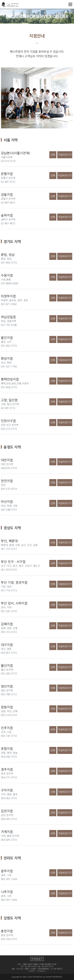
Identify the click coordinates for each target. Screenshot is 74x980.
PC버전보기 (37, 959)
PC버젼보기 (41, 971)
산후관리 (32, 971)
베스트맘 (20, 969)
